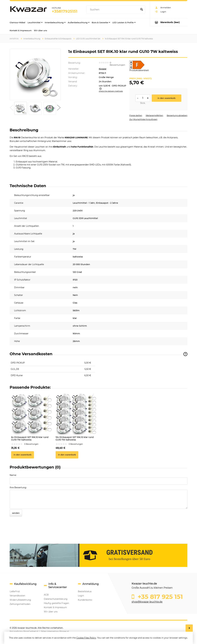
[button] (11, 108)
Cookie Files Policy (86, 638)
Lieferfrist (15, 591)
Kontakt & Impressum (55, 607)
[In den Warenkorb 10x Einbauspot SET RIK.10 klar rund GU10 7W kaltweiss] (67, 455)
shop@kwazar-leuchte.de (147, 602)
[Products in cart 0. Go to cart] (169, 22)
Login (81, 596)
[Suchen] (142, 10)
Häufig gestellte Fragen (56, 603)
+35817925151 (65, 11)
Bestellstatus (85, 591)
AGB (46, 595)
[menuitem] (17, 22)
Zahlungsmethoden (20, 604)
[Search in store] (113, 10)
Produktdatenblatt (139, 70)
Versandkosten (17, 596)
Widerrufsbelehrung (20, 600)
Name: (13, 475)
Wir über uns (51, 612)
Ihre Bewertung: (18, 487)
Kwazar (103, 69)
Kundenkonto (85, 600)
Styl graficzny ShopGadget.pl (24, 631)
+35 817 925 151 (159, 597)
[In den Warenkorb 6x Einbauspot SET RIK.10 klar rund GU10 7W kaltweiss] (23, 455)
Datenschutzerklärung (56, 599)
